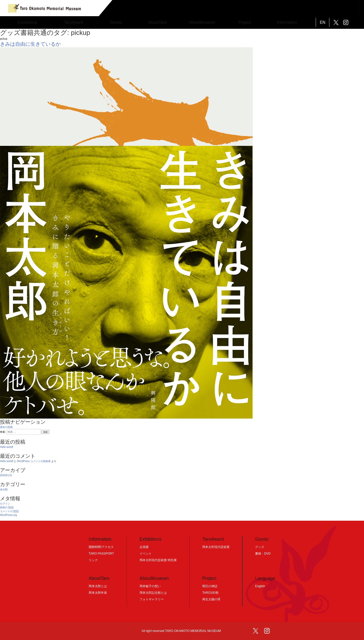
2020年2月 (6, 475)
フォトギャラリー (152, 599)
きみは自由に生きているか (30, 44)
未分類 (4, 489)
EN (323, 22)
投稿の (7, 507)
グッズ (260, 547)
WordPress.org (8, 515)
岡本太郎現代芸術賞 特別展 (158, 560)
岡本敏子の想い (150, 586)
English (260, 586)
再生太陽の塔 (211, 599)
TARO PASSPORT (101, 554)
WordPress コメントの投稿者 (34, 461)
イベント (146, 554)
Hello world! (7, 447)
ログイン (5, 504)
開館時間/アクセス (101, 547)
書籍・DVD (263, 554)
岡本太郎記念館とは (153, 593)
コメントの (9, 511)
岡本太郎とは (98, 586)
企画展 (144, 547)
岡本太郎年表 (98, 593)
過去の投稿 (6, 427)
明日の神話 (210, 586)
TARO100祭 (210, 593)
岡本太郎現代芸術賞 (216, 547)
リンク (93, 560)
